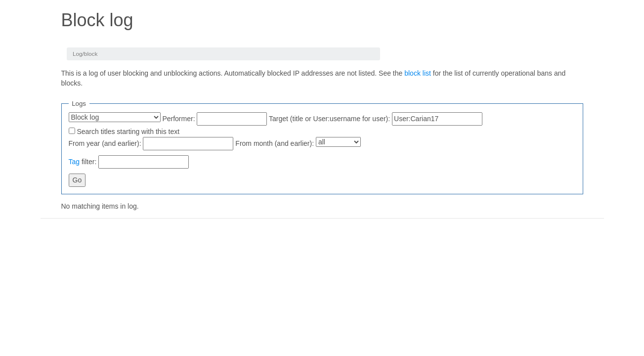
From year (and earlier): (105, 143)
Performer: (178, 119)
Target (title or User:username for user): (329, 119)
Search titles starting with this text (128, 132)
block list (418, 73)
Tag (74, 162)
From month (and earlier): (275, 143)
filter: (83, 162)
